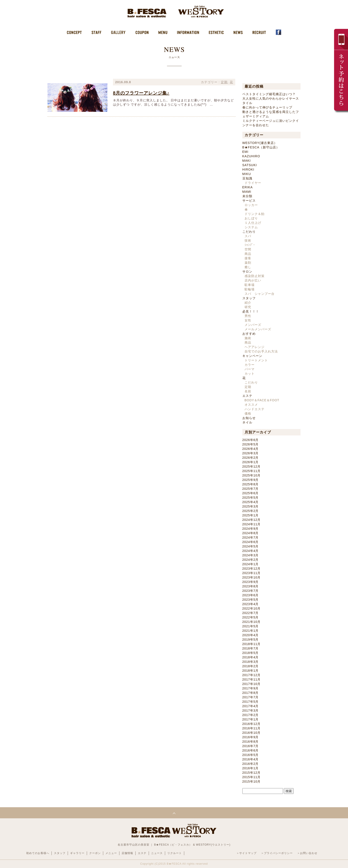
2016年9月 (251, 737)
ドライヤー (253, 183)
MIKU (247, 174)
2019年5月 (251, 640)
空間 (248, 249)
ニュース (157, 853)
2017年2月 (251, 715)
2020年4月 (251, 635)
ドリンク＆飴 (255, 214)
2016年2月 (251, 764)
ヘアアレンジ (255, 347)
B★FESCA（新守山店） (261, 147)
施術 (248, 338)
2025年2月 (251, 511)
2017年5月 (251, 702)
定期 (224, 82)
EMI (245, 152)
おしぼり (251, 218)
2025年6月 (251, 493)
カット (250, 374)
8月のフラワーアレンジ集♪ (141, 93)
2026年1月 (251, 462)
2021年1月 (251, 631)
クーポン (95, 853)
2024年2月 (251, 560)
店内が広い (253, 280)
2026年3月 (251, 453)
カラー (250, 365)
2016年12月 (252, 724)
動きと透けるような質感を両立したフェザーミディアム (271, 114)
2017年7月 (251, 697)
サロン (247, 272)
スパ (248, 236)
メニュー (111, 853)
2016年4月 (251, 759)
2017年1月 (251, 719)
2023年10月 (252, 577)
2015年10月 (252, 781)
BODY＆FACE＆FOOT (262, 400)
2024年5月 (251, 546)
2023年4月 (251, 604)
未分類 (247, 196)
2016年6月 (251, 750)
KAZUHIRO (251, 156)
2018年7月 (251, 648)
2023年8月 (251, 586)
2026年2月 (251, 458)
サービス (249, 201)
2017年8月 (251, 693)
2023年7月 (251, 591)
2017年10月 (252, 684)
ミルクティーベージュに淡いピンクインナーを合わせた (271, 123)
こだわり (249, 232)
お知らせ (249, 418)
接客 (248, 258)
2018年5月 (251, 653)
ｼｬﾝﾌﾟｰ (250, 245)
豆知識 (247, 178)
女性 (248, 320)
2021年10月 (252, 622)
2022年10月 (252, 608)
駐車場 (250, 285)
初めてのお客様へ (38, 853)
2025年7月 (251, 489)
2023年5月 (251, 600)
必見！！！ (251, 311)
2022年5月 (251, 617)
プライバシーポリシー (278, 853)
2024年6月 (251, 542)
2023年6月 (251, 595)
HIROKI (248, 169)
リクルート (175, 853)
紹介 (248, 303)
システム (251, 227)
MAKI (247, 161)
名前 (248, 391)
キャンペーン (252, 356)
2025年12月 (252, 466)
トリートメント (256, 360)
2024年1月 (251, 564)
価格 (248, 413)
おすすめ (249, 334)
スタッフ (249, 298)
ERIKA (248, 187)
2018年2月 (251, 666)
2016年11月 (252, 728)
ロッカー (251, 205)
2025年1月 (251, 515)
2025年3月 (251, 506)
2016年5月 (251, 755)
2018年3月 (251, 662)
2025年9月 (251, 480)
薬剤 (248, 263)
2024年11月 (252, 524)
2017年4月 (251, 706)
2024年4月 (251, 551)
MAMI (247, 192)
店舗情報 (127, 853)
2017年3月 (251, 711)
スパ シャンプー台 (260, 294)
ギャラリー (77, 853)
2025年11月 (252, 471)
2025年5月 (251, 498)
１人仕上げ (253, 223)
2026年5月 (251, 444)
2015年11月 (252, 777)
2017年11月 (252, 679)
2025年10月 (252, 475)
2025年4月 (251, 502)
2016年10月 (252, 733)
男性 (248, 316)
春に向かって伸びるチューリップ (267, 107)
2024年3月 (251, 555)
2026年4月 (251, 449)
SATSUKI (250, 165)
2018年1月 (251, 671)
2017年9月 (251, 688)
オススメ (251, 405)
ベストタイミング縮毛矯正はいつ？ (269, 94)
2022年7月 (251, 613)
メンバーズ (253, 325)
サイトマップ (248, 853)
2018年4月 (251, 657)
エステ (247, 396)
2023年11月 (252, 573)
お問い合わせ (309, 853)
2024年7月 (251, 537)
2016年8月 (251, 742)
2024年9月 (251, 529)
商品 (248, 254)
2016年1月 (251, 768)
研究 (248, 307)
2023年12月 (252, 569)
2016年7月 (251, 746)
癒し (248, 267)
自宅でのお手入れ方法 (261, 351)
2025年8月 (251, 484)
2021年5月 (251, 626)
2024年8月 (251, 533)
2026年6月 (251, 440)
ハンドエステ (255, 409)
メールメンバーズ (258, 329)
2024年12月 (252, 520)
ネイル (247, 422)
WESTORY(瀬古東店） (260, 143)
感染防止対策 (255, 276)
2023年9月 (251, 582)
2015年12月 (252, 773)
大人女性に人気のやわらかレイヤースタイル (271, 101)
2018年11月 (252, 644)
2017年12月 (252, 675)
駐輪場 (250, 289)
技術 (248, 240)
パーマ (250, 369)
